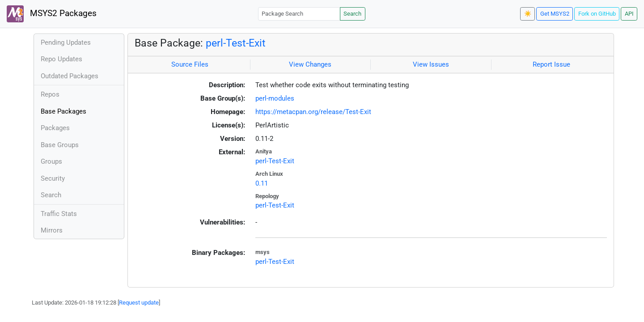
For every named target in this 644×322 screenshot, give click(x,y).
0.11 (262, 183)
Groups (51, 161)
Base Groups (60, 145)
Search (352, 14)
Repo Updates (61, 59)
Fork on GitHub (597, 14)
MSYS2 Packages (52, 14)
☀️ (528, 14)
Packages (55, 128)
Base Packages (64, 111)
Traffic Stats (59, 214)
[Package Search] (299, 14)
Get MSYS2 (555, 14)
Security (53, 178)
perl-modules (275, 98)
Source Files (190, 64)
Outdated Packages (70, 76)
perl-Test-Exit (236, 43)
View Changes (310, 64)
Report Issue (551, 64)
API (629, 14)
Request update (139, 303)
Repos (50, 94)
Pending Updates (66, 42)
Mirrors (52, 230)
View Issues (431, 64)
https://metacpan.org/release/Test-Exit (313, 112)
